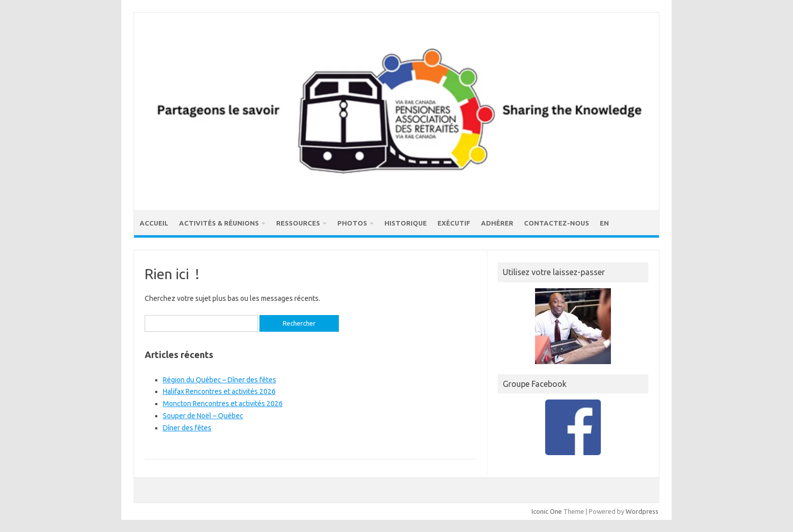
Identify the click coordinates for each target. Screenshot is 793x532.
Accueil (154, 223)
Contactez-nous (557, 223)
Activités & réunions (219, 223)
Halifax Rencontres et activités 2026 (219, 391)
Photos (352, 223)
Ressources (298, 223)
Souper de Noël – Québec (203, 416)
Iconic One (547, 511)
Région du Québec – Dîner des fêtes (219, 380)
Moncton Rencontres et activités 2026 (223, 404)
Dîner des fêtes (187, 428)
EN (604, 223)
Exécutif (454, 223)
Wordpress (642, 511)
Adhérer (497, 223)
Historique (406, 223)
